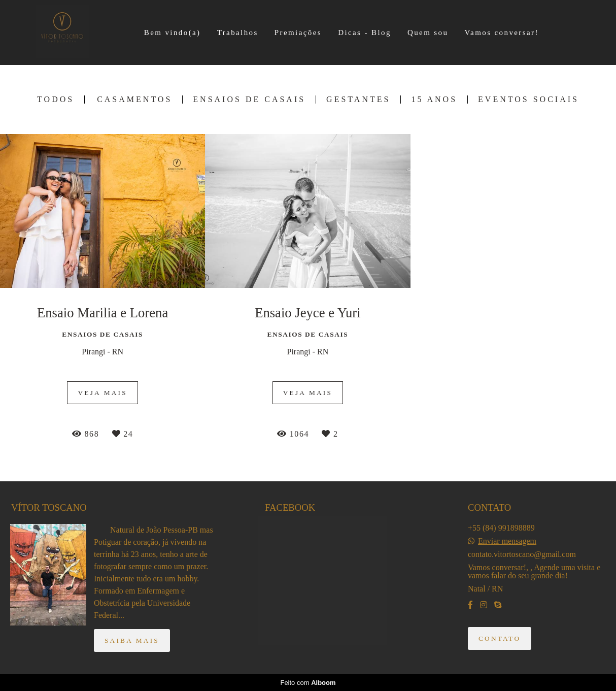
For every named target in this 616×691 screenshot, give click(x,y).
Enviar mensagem (507, 541)
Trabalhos (238, 32)
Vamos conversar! (502, 32)
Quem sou (428, 32)
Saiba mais (132, 640)
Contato (500, 638)
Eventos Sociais (528, 100)
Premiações (298, 32)
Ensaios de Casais (249, 100)
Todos (56, 100)
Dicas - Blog (365, 32)
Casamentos (134, 100)
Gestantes (358, 100)
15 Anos (434, 100)
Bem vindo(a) (173, 32)
